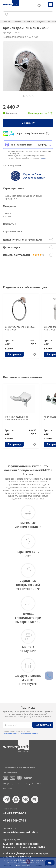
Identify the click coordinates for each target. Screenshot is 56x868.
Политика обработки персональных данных (19, 767)
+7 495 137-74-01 (14, 813)
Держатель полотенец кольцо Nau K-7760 (20, 328)
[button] (24, 96)
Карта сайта (7, 789)
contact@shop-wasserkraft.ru (21, 832)
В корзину (28, 123)
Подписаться (43, 725)
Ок (50, 863)
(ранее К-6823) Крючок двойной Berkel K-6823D (17, 418)
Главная (7, 22)
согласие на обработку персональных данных (20, 733)
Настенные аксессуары (34, 22)
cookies (27, 860)
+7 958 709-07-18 (14, 820)
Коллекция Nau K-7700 (27, 37)
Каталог (17, 22)
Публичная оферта (10, 772)
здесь (43, 158)
